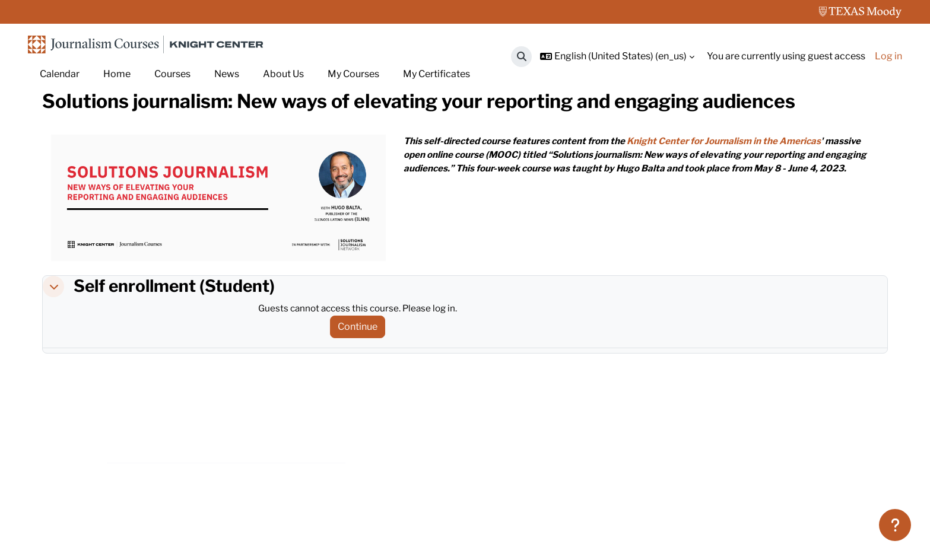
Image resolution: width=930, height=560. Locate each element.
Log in (888, 56)
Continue (362, 381)
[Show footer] (895, 525)
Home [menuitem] (117, 74)
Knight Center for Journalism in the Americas (739, 195)
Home (56, 129)
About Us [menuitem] (283, 74)
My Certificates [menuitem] (437, 74)
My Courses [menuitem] (353, 74)
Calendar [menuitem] (60, 74)
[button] (521, 57)
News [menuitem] (227, 74)
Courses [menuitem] (172, 74)
